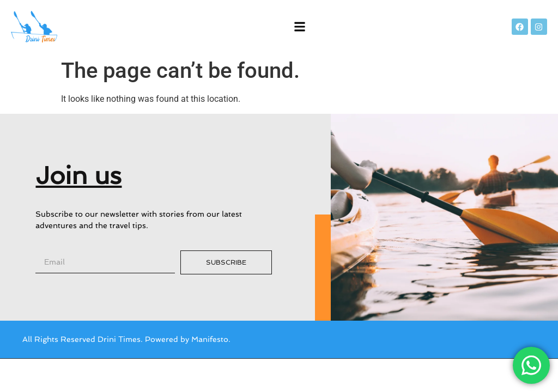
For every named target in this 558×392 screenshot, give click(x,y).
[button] (300, 27)
